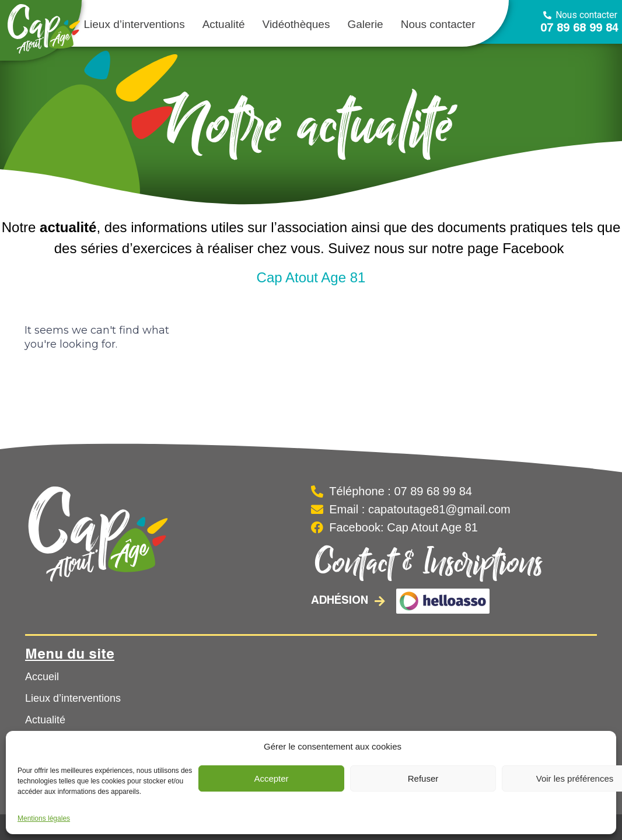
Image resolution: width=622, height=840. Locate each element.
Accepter (271, 778)
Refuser (423, 778)
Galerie (365, 24)
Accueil (42, 677)
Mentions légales (44, 818)
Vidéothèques (296, 24)
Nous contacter (438, 24)
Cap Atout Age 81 (311, 277)
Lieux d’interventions (134, 24)
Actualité (224, 24)
